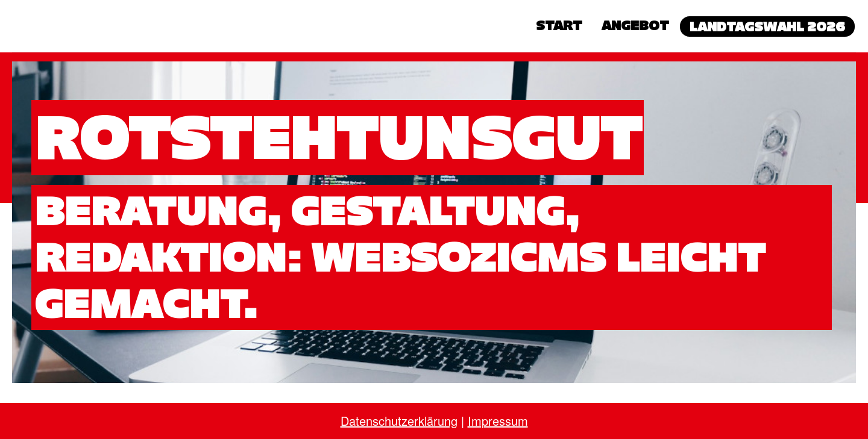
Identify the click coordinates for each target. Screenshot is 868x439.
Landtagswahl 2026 (767, 26)
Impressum (498, 421)
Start (559, 25)
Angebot (635, 25)
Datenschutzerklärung (399, 421)
